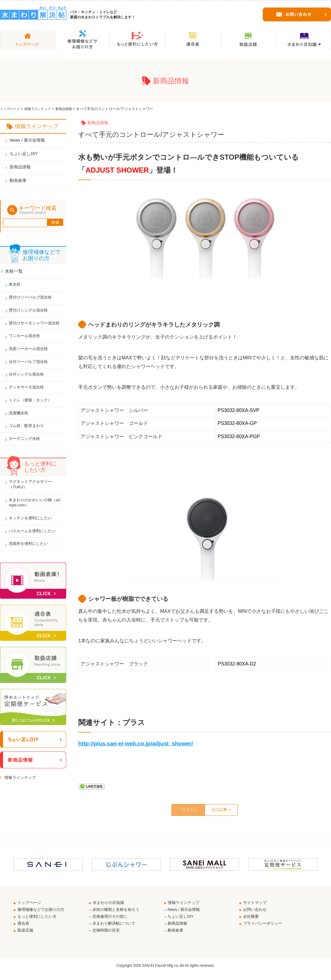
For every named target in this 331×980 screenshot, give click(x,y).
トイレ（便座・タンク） (33, 406)
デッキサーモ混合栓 (29, 392)
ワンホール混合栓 (26, 339)
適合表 (24, 929)
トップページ (11, 109)
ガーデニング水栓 (26, 446)
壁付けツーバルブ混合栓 (33, 299)
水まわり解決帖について (116, 929)
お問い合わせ (256, 914)
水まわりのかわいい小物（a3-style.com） (33, 512)
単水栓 (16, 285)
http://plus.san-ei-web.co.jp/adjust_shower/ (136, 743)
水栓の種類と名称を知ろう (118, 914)
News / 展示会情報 (27, 140)
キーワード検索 (40, 210)
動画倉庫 (18, 180)
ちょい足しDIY (24, 154)
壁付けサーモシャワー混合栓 (37, 325)
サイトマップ (256, 906)
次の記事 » (229, 811)
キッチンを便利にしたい (33, 528)
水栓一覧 (15, 270)
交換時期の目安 (107, 937)
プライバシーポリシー (265, 929)
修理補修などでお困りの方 (43, 914)
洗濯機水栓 (20, 419)
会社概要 (252, 922)
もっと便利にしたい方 (39, 922)
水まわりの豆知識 (110, 906)
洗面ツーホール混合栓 (31, 352)
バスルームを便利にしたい (35, 542)
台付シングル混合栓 (29, 379)
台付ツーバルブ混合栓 (31, 366)
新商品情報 (69, 109)
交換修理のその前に (111, 922)
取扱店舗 (26, 937)
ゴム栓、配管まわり (29, 433)
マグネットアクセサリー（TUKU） (33, 493)
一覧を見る (181, 811)
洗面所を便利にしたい (31, 555)
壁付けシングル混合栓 (31, 312)
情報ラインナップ (41, 109)
